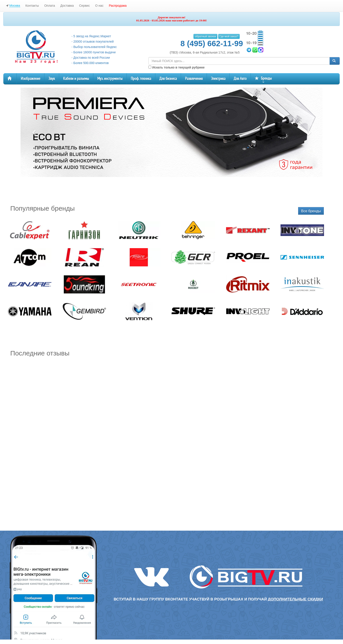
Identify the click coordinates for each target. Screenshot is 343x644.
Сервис (84, 6)
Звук (52, 79)
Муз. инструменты (110, 79)
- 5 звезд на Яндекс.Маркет (91, 36)
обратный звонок (205, 36)
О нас (99, 6)
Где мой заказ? (229, 36)
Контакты (32, 6)
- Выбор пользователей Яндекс (94, 47)
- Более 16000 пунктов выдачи (94, 52)
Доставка (67, 6)
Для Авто (240, 79)
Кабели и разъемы (76, 79)
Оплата (50, 6)
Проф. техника (141, 79)
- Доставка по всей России (91, 58)
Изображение (30, 79)
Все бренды (311, 211)
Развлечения (194, 79)
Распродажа (118, 6)
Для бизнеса (168, 79)
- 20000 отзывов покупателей (93, 42)
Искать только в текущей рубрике (176, 67)
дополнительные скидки (295, 599)
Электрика (218, 79)
